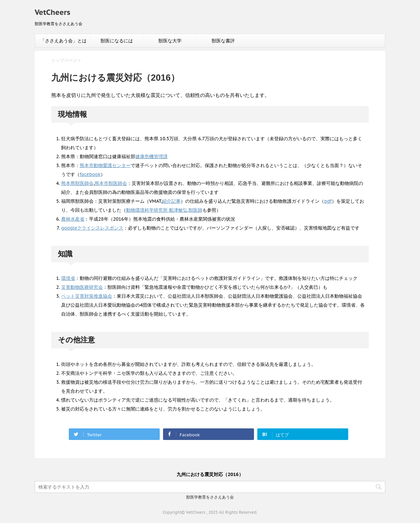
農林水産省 (73, 219)
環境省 (68, 278)
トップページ (64, 60)
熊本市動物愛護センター (105, 165)
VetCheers (53, 12)
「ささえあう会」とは (63, 41)
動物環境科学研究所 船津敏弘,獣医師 (164, 210)
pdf (328, 201)
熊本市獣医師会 (111, 183)
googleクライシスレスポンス (92, 228)
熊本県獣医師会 (77, 183)
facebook (90, 174)
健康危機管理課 (151, 156)
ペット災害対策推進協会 (87, 296)
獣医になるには (117, 41)
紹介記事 (171, 201)
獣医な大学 (170, 41)
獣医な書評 (223, 41)
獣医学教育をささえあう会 (210, 497)
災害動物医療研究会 (82, 287)
